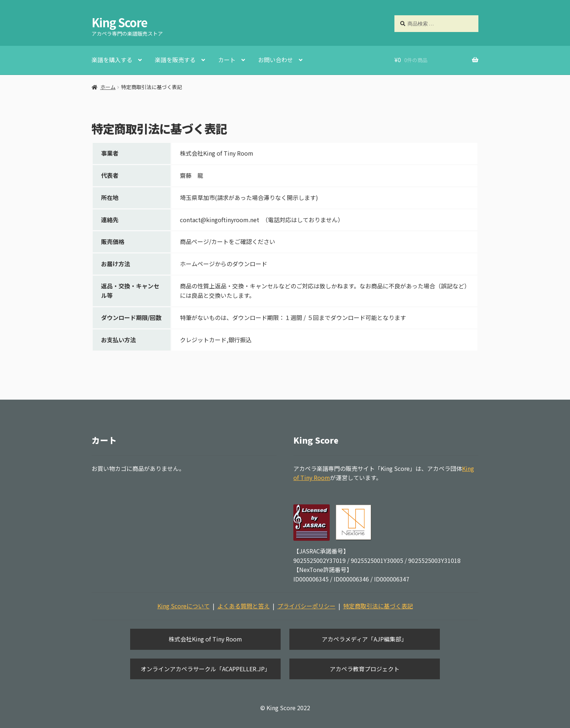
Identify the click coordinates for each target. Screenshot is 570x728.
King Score (119, 22)
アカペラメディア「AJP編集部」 (364, 639)
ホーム (108, 87)
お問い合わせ (276, 60)
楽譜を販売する (175, 60)
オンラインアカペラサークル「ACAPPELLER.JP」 (206, 669)
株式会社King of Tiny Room (205, 639)
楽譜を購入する (112, 60)
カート (227, 60)
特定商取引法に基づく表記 (378, 606)
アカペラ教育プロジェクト (365, 669)
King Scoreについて (184, 606)
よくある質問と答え (244, 606)
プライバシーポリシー (306, 606)
